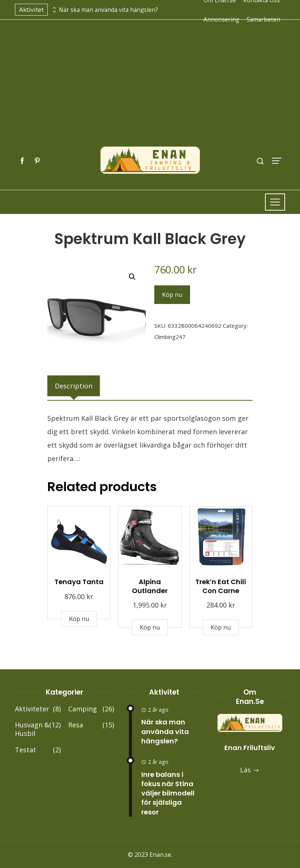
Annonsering (221, 19)
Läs (250, 770)
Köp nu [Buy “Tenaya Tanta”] (79, 619)
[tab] (74, 386)
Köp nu (172, 295)
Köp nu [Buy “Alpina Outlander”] (150, 627)
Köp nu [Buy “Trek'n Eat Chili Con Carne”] (221, 627)
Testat (38, 750)
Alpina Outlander (150, 586)
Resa (91, 725)
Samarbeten (263, 19)
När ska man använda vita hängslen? (108, 10)
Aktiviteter (38, 709)
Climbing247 (170, 337)
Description (74, 386)
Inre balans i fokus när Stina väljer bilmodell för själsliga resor (168, 793)
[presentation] (53, 8)
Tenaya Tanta (79, 582)
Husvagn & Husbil (38, 729)
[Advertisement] (150, 90)
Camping (91, 709)
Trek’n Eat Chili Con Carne (221, 586)
